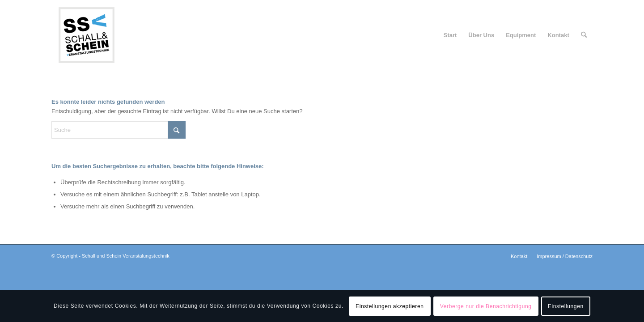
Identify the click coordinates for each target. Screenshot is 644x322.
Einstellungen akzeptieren (390, 306)
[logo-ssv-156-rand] (86, 35)
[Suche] (584, 35)
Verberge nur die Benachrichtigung (486, 306)
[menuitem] (450, 35)
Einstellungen (566, 306)
